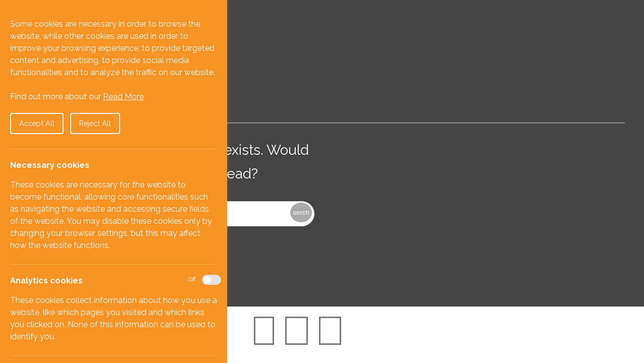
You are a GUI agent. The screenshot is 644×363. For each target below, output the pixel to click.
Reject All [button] (95, 123)
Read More (123, 97)
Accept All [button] (37, 123)
